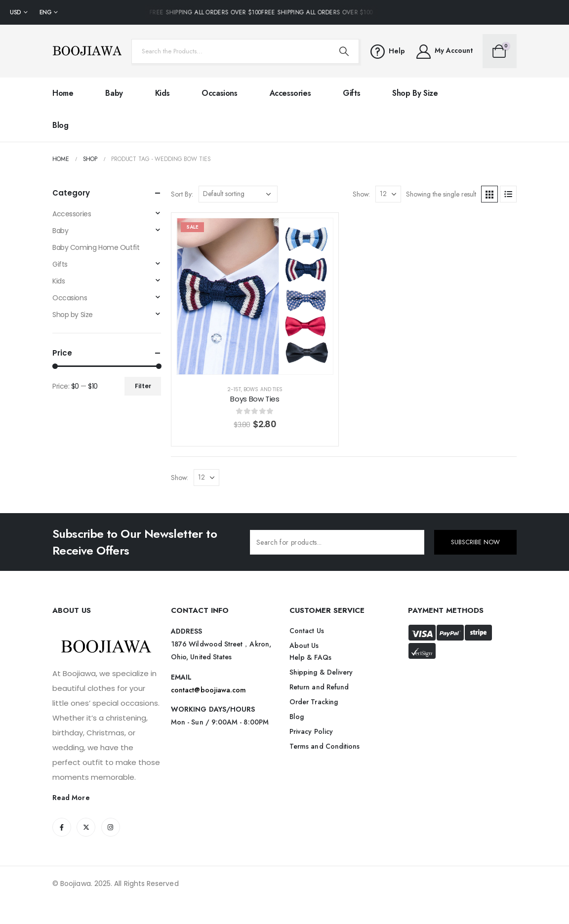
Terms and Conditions (325, 746)
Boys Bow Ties (255, 399)
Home (63, 93)
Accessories (290, 93)
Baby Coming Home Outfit (96, 247)
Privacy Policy (311, 731)
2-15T (234, 389)
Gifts (351, 93)
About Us (304, 645)
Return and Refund (319, 687)
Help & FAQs (310, 657)
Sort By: (182, 194)
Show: (361, 194)
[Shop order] (238, 194)
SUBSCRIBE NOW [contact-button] (475, 542)
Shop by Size (415, 93)
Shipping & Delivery (321, 672)
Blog (60, 125)
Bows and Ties (263, 389)
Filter (143, 386)
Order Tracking (314, 702)
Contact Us (307, 631)
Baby (114, 93)
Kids (162, 93)
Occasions (219, 93)
